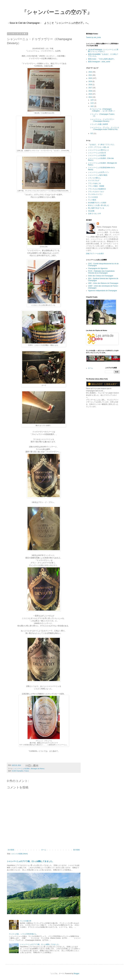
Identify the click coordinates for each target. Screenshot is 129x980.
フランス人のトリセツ (96, 192)
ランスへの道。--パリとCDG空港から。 (23, 934)
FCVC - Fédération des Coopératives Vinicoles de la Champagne (101, 272)
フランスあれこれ (94, 183)
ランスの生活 (93, 197)
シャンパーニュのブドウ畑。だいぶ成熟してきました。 (31, 861)
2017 (91, 88)
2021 (91, 75)
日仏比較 (91, 211)
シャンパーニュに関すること (98, 150)
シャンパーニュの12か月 (97, 153)
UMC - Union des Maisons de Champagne (103, 283)
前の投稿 (76, 850)
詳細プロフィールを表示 (95, 254)
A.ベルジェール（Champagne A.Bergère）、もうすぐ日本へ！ (103, 110)
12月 (92, 100)
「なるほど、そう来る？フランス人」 (102, 145)
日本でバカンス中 (94, 214)
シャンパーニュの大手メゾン (98, 172)
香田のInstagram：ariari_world (99, 62)
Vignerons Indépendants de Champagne (102, 291)
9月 (92, 133)
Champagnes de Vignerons (98, 268)
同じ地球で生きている (96, 208)
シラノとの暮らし (94, 178)
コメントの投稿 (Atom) (19, 854)
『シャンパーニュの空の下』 (49, 12)
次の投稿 (11, 850)
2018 (91, 85)
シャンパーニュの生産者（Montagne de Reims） (29, 769)
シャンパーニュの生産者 (97, 155)
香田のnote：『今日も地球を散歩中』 (102, 59)
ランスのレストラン (95, 194)
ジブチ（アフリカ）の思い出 (98, 147)
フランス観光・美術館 (96, 186)
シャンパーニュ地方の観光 (98, 175)
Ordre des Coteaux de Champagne (101, 276)
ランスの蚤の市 (26, 921)
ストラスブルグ (94, 181)
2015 (91, 94)
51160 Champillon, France (20, 771)
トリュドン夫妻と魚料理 (99, 124)
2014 (91, 97)
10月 (92, 106)
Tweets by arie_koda (93, 37)
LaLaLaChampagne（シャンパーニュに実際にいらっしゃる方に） (103, 50)
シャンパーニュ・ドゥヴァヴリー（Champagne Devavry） (102, 120)
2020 (91, 78)
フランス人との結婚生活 (97, 189)
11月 (92, 103)
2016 (91, 91)
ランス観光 (92, 200)
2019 (91, 81)
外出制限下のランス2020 (97, 203)
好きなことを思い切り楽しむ (98, 205)
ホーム (44, 850)
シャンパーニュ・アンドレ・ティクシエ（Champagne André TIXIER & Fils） (105, 128)
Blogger (77, 974)
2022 (91, 72)
